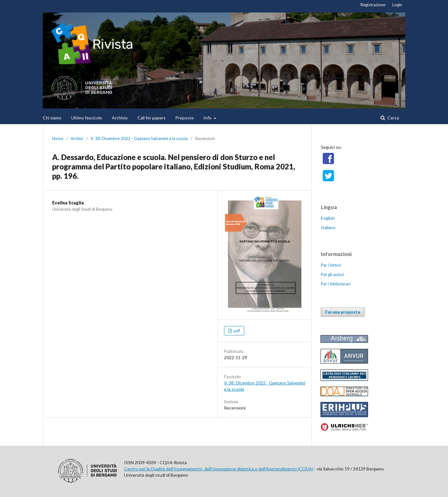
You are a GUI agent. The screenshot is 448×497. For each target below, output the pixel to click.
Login (397, 5)
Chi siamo (52, 118)
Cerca (393, 118)
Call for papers (152, 118)
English (328, 218)
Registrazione (373, 5)
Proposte (184, 118)
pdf (236, 331)
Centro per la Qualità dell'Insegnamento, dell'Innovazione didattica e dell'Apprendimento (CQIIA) (219, 469)
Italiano (328, 227)
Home (58, 138)
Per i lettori (331, 265)
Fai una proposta (343, 312)
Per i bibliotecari (336, 284)
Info (208, 118)
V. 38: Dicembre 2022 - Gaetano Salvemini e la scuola (139, 138)
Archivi (77, 138)
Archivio (120, 118)
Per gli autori (332, 274)
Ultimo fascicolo (87, 118)
